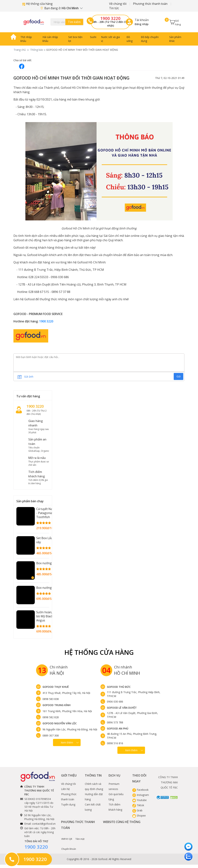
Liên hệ (65, 789)
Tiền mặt (80, 836)
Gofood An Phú (118, 728)
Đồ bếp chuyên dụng (150, 39)
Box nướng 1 (45, 563)
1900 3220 (110, 18)
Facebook (140, 790)
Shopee (139, 816)
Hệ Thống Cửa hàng (99, 652)
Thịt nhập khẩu (26, 39)
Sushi (93, 37)
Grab (137, 810)
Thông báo (37, 50)
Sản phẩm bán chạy (30, 501)
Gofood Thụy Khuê (56, 687)
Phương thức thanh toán (150, 4)
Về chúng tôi (118, 4)
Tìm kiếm (74, 22)
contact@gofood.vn (44, 824)
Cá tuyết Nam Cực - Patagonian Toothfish (49, 513)
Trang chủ (20, 50)
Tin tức (114, 8)
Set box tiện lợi (75, 39)
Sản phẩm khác (175, 39)
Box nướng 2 (45, 588)
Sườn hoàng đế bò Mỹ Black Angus (47, 616)
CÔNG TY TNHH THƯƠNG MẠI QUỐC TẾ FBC (168, 782)
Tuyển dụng (68, 804)
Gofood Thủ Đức (119, 687)
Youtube (139, 800)
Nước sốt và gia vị (110, 39)
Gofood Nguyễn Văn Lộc (60, 723)
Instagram (141, 795)
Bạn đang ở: (62, 8)
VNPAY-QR (67, 836)
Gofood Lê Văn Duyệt (122, 708)
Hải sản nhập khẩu (50, 39)
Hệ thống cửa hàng (37, 4)
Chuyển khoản (69, 846)
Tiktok (138, 805)
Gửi (178, 376)
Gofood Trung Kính (56, 705)
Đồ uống (130, 39)
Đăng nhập (142, 24)
